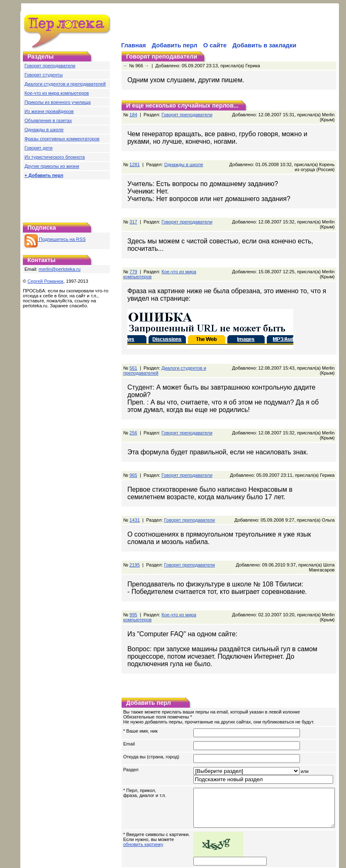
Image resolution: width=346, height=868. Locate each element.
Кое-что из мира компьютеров (57, 93)
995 (133, 587)
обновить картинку (143, 819)
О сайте (215, 45)
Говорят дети (39, 148)
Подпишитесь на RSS (55, 239)
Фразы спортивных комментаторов (62, 139)
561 (133, 353)
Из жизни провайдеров (49, 111)
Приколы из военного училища (58, 102)
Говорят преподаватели (50, 66)
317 (133, 217)
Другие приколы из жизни (52, 166)
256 (133, 410)
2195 (135, 537)
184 (133, 115)
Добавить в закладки (264, 45)
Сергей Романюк (45, 281)
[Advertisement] (66, 199)
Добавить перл (175, 45)
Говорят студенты (44, 75)
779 (133, 262)
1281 (135, 159)
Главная (134, 45)
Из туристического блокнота (55, 157)
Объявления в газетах (48, 120)
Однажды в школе (44, 130)
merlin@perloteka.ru (60, 269)
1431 (135, 493)
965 (133, 448)
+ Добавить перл (44, 175)
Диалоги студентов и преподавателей (65, 84)
